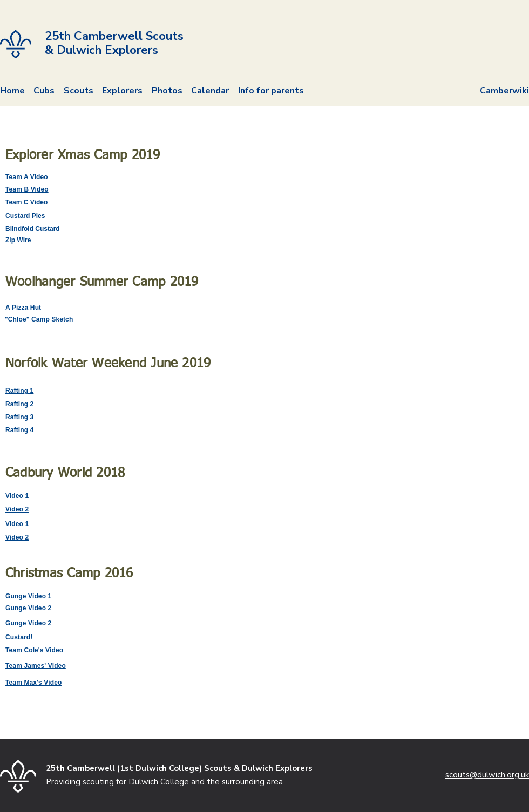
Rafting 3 (19, 417)
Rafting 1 (19, 391)
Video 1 (17, 496)
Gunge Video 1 (28, 596)
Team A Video (27, 177)
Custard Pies (25, 216)
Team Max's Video (33, 683)
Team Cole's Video (34, 650)
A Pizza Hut (23, 308)
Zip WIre (18, 240)
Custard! (19, 637)
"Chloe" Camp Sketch (39, 319)
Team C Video (26, 202)
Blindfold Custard (33, 229)
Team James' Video (36, 666)
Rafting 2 (19, 404)
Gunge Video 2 (28, 608)
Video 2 (17, 509)
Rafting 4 (19, 430)
